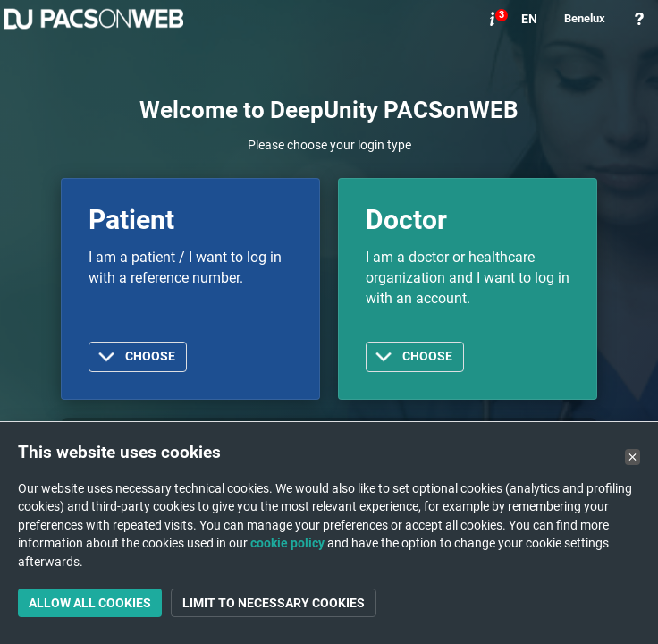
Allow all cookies (90, 603)
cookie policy (287, 543)
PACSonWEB (94, 19)
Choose (150, 356)
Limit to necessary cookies (274, 603)
